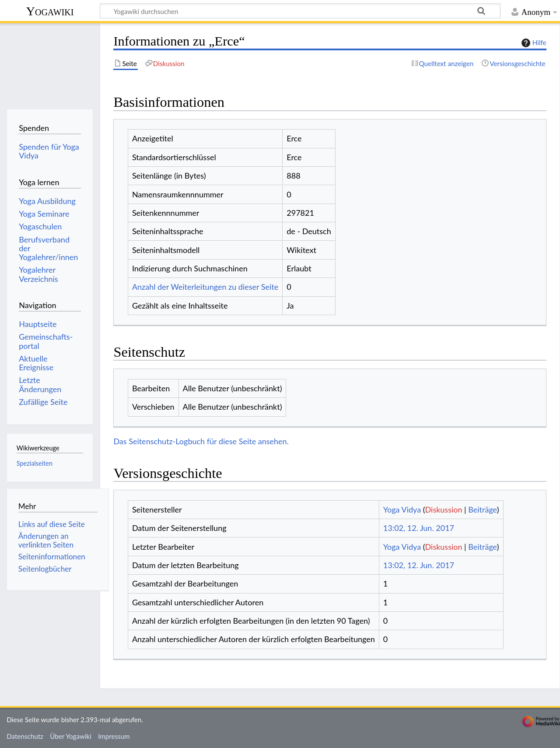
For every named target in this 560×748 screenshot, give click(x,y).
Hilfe (533, 43)
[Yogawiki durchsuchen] (300, 11)
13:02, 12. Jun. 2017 (419, 528)
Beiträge (482, 509)
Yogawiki (50, 11)
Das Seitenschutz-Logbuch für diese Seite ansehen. (201, 441)
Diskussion (444, 509)
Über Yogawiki (71, 736)
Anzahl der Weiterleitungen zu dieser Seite (205, 287)
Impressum (114, 736)
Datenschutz (25, 736)
